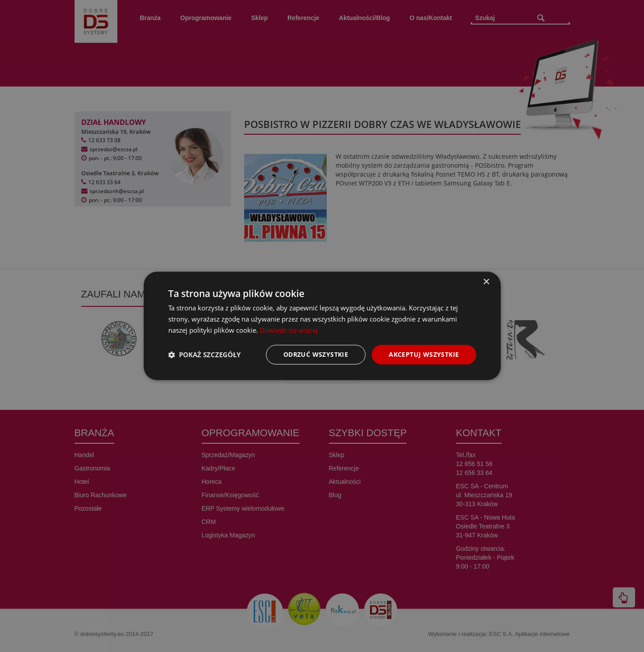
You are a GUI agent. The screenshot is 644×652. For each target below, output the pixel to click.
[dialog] (322, 326)
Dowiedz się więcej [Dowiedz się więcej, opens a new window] (289, 330)
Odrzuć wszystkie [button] (316, 354)
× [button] (486, 282)
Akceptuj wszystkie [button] (424, 354)
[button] (204, 355)
